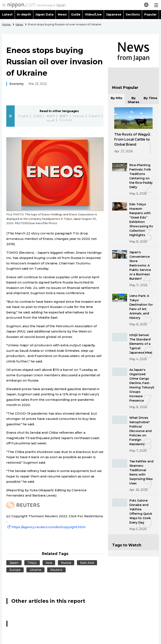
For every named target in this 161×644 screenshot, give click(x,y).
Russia (66, 563)
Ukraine (35, 570)
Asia (49, 563)
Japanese (114, 14)
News (62, 14)
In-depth (24, 14)
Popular (150, 14)
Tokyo (32, 563)
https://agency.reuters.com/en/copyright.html (46, 527)
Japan (14, 563)
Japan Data (44, 14)
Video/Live (93, 14)
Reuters (56, 570)
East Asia (87, 563)
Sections (133, 14)
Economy (17, 84)
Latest (7, 14)
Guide (76, 14)
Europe (15, 570)
